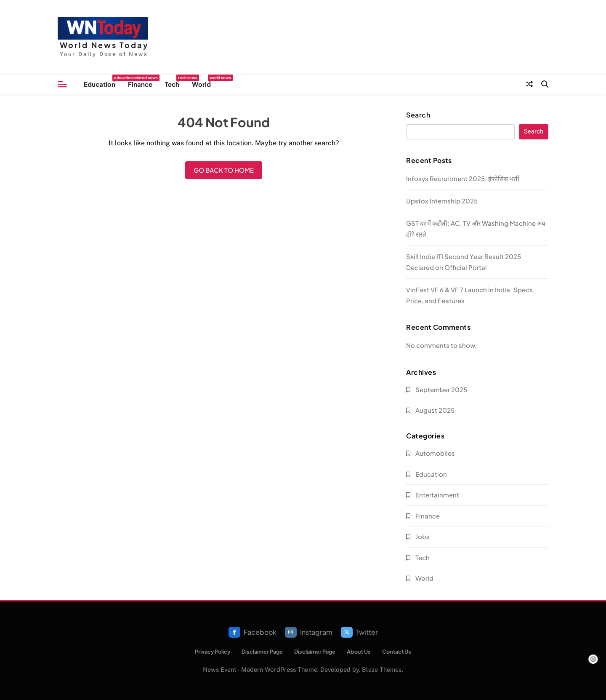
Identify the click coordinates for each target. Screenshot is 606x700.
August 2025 (435, 410)
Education (103, 81)
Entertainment (437, 495)
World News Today (104, 45)
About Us (359, 652)
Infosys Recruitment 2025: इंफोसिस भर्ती (463, 178)
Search (418, 115)
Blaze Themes (382, 669)
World (205, 81)
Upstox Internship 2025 (442, 201)
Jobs (423, 536)
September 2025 (441, 389)
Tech (175, 81)
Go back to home (224, 170)
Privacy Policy (213, 652)
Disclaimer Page (262, 652)
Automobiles (435, 453)
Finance (140, 84)
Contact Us (397, 652)
